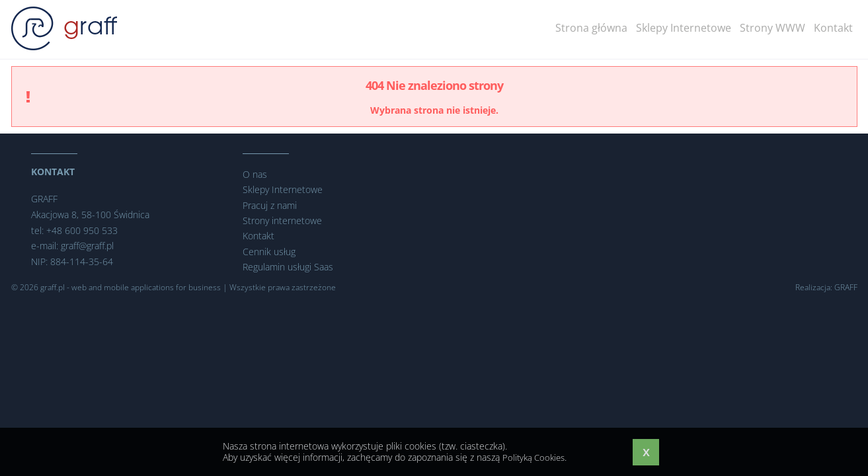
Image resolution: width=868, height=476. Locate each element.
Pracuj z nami (270, 205)
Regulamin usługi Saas (288, 267)
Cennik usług (269, 252)
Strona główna (610, 28)
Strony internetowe (282, 220)
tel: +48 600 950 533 (74, 230)
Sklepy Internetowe (695, 28)
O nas (255, 174)
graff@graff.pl (87, 246)
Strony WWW (777, 28)
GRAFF (846, 287)
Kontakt (834, 28)
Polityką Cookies (536, 457)
